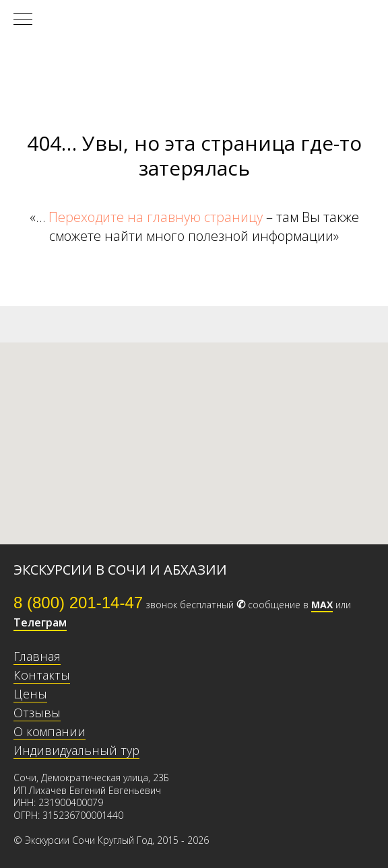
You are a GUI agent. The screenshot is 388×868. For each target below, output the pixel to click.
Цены (30, 694)
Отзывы (37, 713)
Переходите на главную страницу (156, 217)
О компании (50, 731)
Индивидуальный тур (76, 750)
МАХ (322, 605)
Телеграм (40, 622)
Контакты (42, 675)
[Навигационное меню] (23, 20)
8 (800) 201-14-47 (78, 603)
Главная (37, 656)
